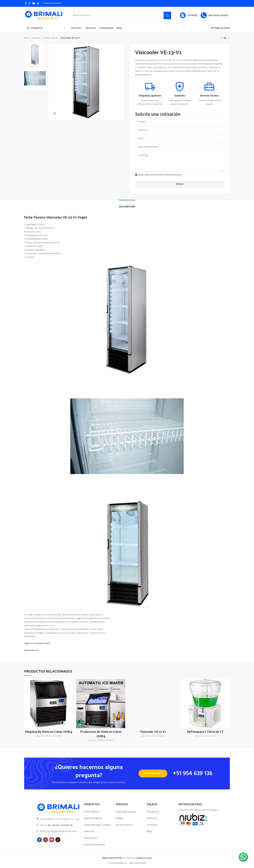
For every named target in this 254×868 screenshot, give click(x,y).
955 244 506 (53, 825)
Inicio (27, 38)
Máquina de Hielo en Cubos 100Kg (49, 731)
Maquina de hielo (53, 736)
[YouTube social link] (34, 3)
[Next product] (228, 38)
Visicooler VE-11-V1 (153, 731)
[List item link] (59, 819)
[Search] (121, 15)
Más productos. (32, 650)
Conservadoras (51, 38)
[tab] (127, 205)
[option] (35, 54)
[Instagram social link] (29, 3)
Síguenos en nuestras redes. (37, 643)
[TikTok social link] (38, 3)
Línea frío (37, 38)
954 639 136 (67, 825)
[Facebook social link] (26, 3)
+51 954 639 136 (193, 774)
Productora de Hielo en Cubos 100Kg (101, 734)
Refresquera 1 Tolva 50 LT (205, 731)
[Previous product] (222, 38)
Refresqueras (210, 736)
